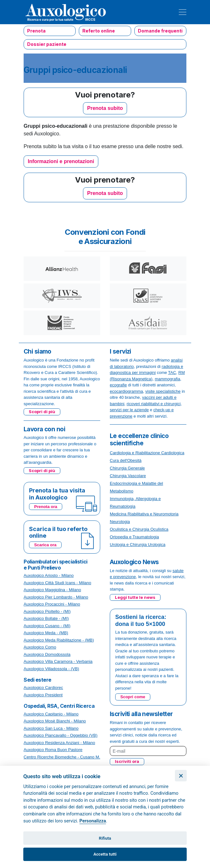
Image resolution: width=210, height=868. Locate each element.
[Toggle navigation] (183, 12)
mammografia (167, 379)
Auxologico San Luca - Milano (51, 728)
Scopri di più (42, 412)
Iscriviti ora (127, 761)
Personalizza (93, 821)
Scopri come (133, 697)
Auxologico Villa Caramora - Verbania (58, 661)
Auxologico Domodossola (47, 654)
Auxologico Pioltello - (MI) (47, 611)
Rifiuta (105, 838)
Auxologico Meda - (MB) (46, 633)
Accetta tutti (105, 854)
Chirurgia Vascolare (128, 476)
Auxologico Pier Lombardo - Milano (56, 597)
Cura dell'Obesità (126, 460)
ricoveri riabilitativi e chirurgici (154, 404)
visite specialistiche (163, 391)
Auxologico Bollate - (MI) (46, 618)
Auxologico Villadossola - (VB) (51, 669)
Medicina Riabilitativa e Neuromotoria (144, 514)
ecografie (118, 385)
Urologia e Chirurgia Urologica (138, 545)
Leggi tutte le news (135, 597)
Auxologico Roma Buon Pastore (53, 750)
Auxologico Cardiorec (43, 688)
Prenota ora (46, 507)
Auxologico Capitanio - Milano (51, 714)
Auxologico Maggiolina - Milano (52, 590)
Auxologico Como (40, 647)
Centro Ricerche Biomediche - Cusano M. (62, 757)
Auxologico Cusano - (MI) (47, 626)
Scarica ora (45, 545)
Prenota (36, 31)
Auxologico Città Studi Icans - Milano (57, 583)
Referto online (99, 31)
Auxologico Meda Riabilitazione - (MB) (59, 640)
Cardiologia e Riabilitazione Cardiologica (147, 453)
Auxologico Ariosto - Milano (49, 575)
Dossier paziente (47, 44)
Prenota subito (105, 108)
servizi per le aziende (129, 410)
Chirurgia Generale (127, 468)
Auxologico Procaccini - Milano (52, 604)
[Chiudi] (181, 776)
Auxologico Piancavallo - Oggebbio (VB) (60, 735)
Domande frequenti (160, 31)
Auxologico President (43, 695)
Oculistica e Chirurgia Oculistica (139, 529)
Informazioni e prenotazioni (61, 161)
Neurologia (120, 522)
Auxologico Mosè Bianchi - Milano (55, 721)
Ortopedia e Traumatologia (134, 537)
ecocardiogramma (126, 391)
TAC (172, 373)
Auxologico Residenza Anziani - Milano (59, 743)
